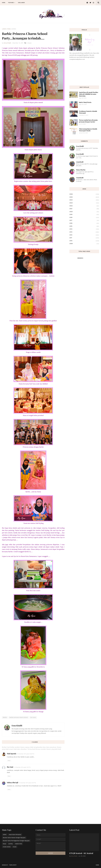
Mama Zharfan (81, 170)
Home (97, 865)
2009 (84, 244)
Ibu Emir (10, 767)
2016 (84, 223)
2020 (84, 212)
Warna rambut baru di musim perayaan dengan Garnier (88, 121)
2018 (84, 218)
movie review (7, 847)
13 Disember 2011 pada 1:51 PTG (22, 767)
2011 (84, 238)
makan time (18, 844)
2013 (84, 232)
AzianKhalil (80, 162)
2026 (84, 194)
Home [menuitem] (4, 3)
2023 (84, 203)
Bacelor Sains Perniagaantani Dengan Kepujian (16, 841)
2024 (84, 200)
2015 (84, 226)
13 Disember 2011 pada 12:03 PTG (26, 754)
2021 (84, 209)
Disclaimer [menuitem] (21, 3)
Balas (9, 761)
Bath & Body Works (85, 102)
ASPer (5, 835)
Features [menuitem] (11, 3)
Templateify (13, 865)
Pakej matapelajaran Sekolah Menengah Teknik (88, 130)
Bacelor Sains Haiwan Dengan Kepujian (14, 838)
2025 (84, 197)
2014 (84, 229)
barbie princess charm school (19, 717)
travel (15, 847)
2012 (84, 235)
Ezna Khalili (17, 725)
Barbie (14, 29)
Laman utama (6, 29)
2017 (84, 220)
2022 (84, 206)
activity (11, 844)
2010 (84, 241)
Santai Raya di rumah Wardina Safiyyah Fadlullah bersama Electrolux (89, 94)
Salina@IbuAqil (13, 782)
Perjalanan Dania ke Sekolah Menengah (88, 112)
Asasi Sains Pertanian (15, 835)
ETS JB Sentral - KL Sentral (81, 853)
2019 (84, 215)
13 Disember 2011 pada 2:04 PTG (28, 783)
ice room (33, 717)
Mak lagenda (12, 754)
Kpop (4, 844)
